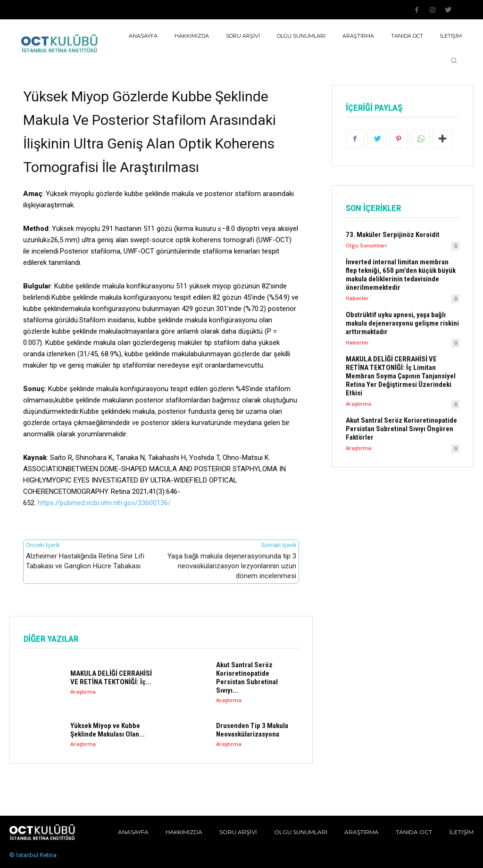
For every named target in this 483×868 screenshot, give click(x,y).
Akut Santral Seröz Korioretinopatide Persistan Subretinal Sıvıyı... (247, 678)
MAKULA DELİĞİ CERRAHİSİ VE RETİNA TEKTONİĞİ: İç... (111, 678)
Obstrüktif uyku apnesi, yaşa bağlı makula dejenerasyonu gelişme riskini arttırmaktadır (402, 323)
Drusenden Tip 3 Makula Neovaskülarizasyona (252, 730)
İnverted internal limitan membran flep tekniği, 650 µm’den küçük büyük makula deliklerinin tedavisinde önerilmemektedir (401, 275)
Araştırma (83, 692)
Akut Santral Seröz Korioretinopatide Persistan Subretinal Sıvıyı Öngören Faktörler (401, 429)
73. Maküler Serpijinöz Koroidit (393, 235)
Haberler (357, 298)
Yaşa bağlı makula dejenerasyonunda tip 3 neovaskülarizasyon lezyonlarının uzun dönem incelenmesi (232, 566)
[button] (454, 60)
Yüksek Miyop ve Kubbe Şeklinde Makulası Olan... (108, 730)
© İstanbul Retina (33, 855)
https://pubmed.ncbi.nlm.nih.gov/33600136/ (104, 503)
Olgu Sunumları (366, 245)
